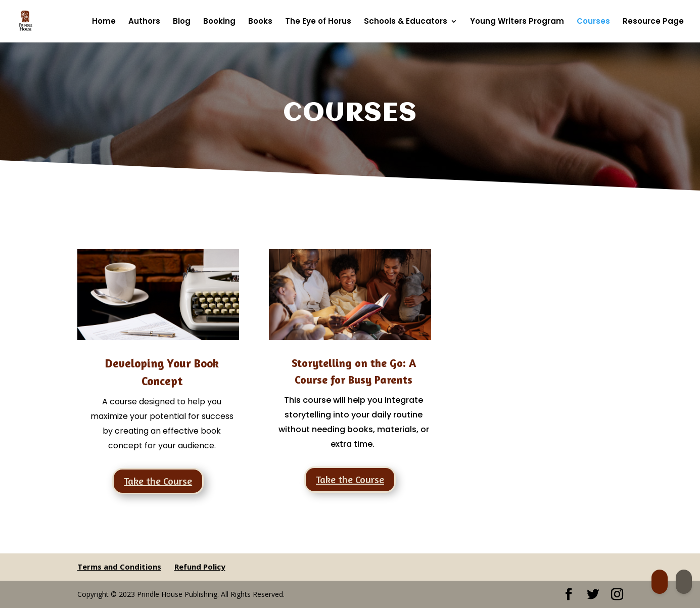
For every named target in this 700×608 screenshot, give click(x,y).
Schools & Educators (406, 22)
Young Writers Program (517, 22)
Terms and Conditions (119, 567)
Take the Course (158, 481)
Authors (144, 22)
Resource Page (653, 22)
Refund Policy (200, 567)
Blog (182, 22)
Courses (593, 22)
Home (104, 22)
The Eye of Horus (318, 22)
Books (260, 22)
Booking (219, 22)
